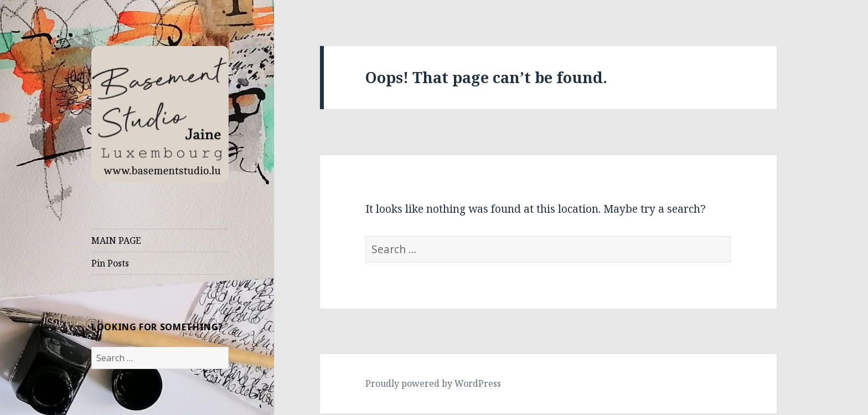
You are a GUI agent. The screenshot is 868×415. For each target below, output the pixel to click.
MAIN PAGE (116, 240)
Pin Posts (110, 263)
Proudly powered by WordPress (433, 383)
